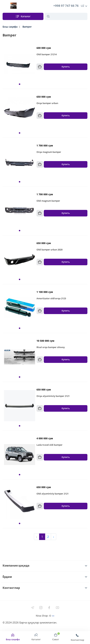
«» (53, 616)
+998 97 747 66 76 (65, 6)
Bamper (27, 27)
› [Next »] (54, 537)
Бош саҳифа (10, 27)
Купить (66, 67)
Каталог (23, 16)
